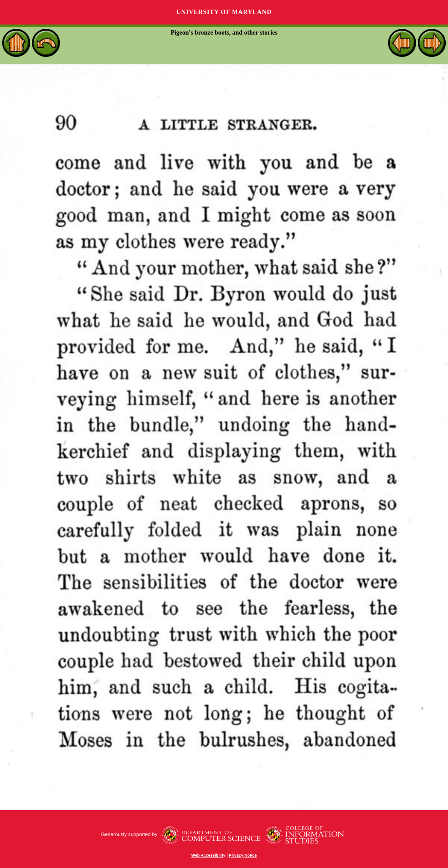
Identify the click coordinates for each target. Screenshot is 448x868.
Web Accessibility (208, 855)
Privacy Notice (243, 855)
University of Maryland (224, 12)
